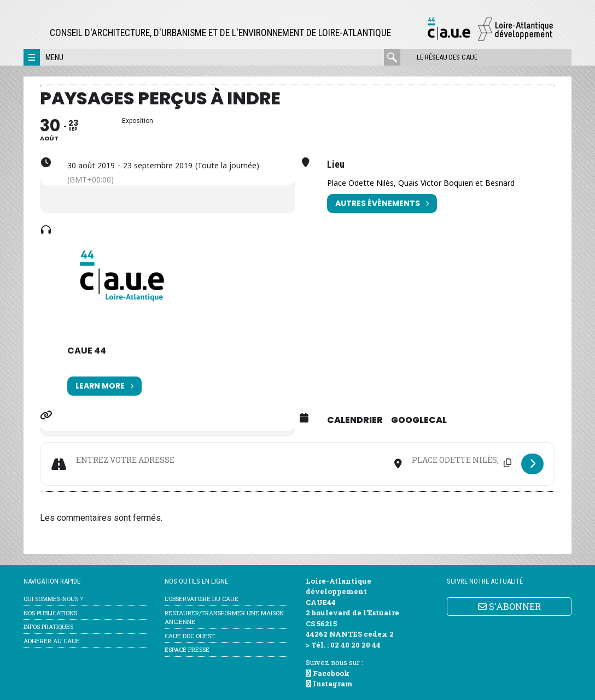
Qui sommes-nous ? (53, 599)
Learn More (104, 386)
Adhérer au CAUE (52, 641)
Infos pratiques (48, 627)
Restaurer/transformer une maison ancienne (224, 617)
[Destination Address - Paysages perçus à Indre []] (462, 460)
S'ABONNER (509, 606)
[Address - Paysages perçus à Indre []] (230, 460)
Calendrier (355, 420)
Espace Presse (187, 649)
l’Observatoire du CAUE (202, 599)
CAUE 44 (87, 351)
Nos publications (50, 613)
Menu (54, 57)
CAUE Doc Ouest (190, 636)
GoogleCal (419, 420)
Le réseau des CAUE (447, 57)
